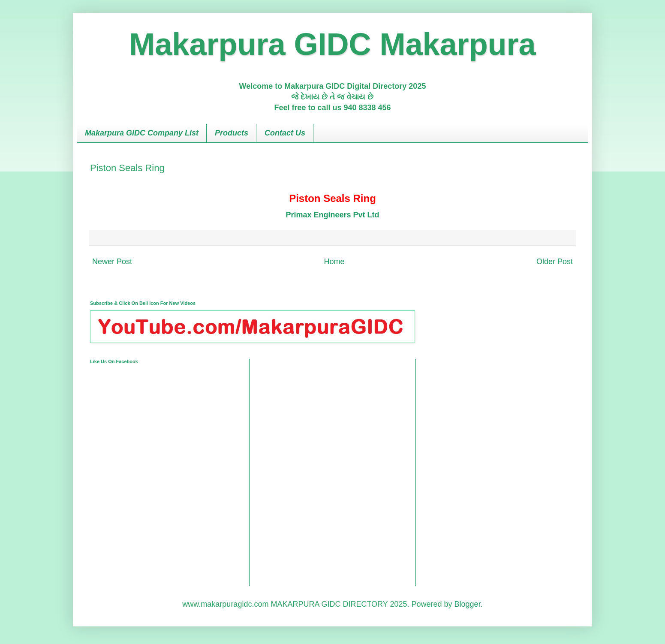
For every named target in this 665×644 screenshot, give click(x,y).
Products (232, 133)
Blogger (468, 604)
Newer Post (112, 262)
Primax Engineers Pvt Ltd (332, 215)
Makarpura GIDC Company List (142, 133)
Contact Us (285, 133)
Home (334, 262)
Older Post (555, 262)
